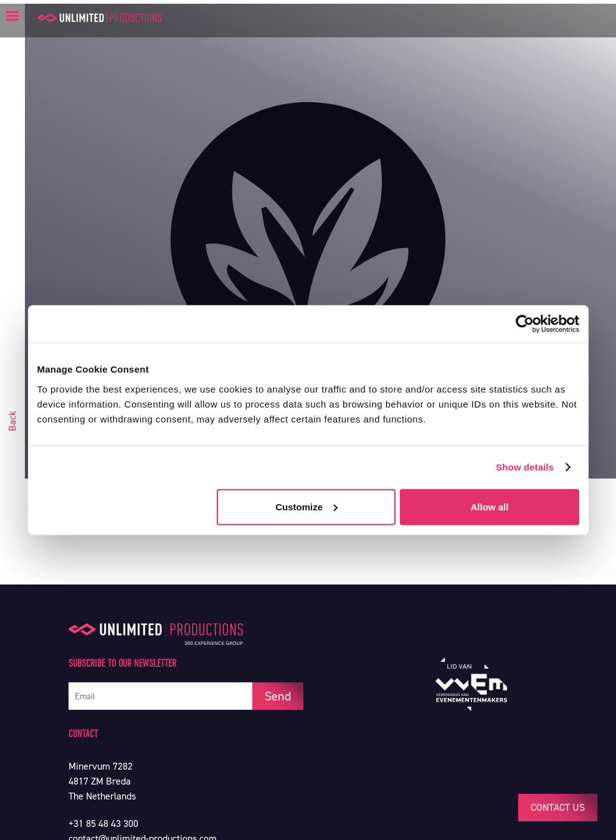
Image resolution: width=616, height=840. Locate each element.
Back (12, 421)
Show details (525, 467)
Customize (306, 506)
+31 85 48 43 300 (103, 823)
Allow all (490, 506)
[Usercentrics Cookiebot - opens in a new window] (525, 324)
